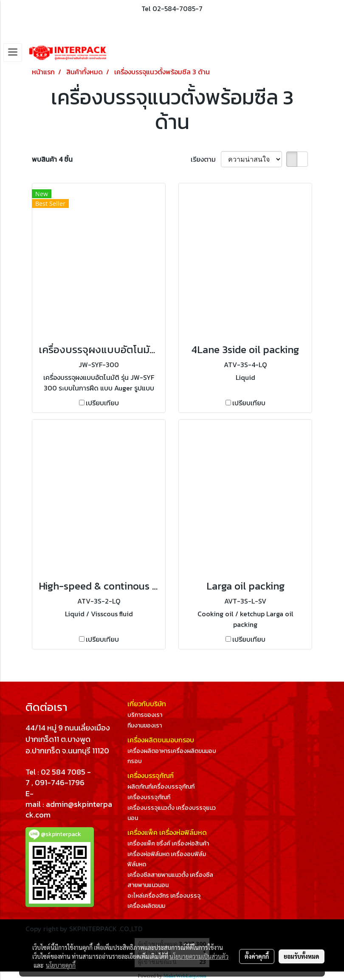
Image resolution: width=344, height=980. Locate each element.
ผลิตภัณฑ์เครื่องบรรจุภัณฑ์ (161, 787)
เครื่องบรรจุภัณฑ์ (149, 797)
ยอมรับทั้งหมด (302, 956)
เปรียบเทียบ (102, 403)
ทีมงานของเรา (145, 726)
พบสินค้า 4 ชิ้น (52, 159)
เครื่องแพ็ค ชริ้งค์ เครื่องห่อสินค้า (168, 844)
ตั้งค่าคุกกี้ (257, 956)
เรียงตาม (206, 159)
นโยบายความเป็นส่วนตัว (199, 956)
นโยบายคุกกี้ (61, 965)
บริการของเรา (145, 715)
